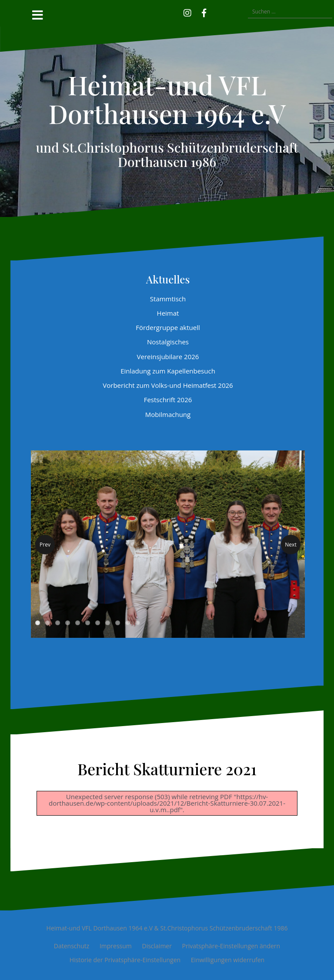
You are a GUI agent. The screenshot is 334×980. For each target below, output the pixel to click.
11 (138, 623)
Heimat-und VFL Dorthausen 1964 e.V (167, 99)
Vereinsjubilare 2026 (168, 357)
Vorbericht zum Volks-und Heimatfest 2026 (168, 385)
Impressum (116, 946)
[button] (217, 12)
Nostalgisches (168, 342)
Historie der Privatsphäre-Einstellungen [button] (125, 960)
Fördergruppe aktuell (168, 327)
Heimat (168, 313)
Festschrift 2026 (168, 400)
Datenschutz (72, 946)
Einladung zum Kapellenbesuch (168, 371)
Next (291, 545)
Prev (45, 545)
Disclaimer (157, 946)
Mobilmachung (168, 414)
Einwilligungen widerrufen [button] (228, 960)
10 (128, 623)
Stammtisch (168, 299)
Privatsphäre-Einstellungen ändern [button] (231, 946)
